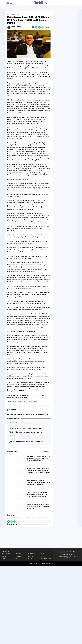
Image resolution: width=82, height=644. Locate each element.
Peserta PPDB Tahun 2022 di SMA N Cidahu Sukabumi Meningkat (26, 428)
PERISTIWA (26, 7)
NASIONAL (11, 7)
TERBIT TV (58, 7)
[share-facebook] (33, 27)
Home (9, 14)
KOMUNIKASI (44, 555)
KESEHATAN (43, 7)
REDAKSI (71, 555)
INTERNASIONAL (67, 7)
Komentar (48, 27)
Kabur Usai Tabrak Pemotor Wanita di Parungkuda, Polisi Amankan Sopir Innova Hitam (39, 506)
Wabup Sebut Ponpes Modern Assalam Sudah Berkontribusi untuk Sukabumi (28, 437)
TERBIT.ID (30, 558)
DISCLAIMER (67, 558)
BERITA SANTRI (22, 402)
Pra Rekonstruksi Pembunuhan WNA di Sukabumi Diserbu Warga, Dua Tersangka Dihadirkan (39, 458)
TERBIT (35, 402)
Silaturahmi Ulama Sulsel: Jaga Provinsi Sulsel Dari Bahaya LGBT (25, 433)
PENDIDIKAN (18, 557)
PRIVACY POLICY (73, 556)
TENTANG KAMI (65, 555)
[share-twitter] (36, 27)
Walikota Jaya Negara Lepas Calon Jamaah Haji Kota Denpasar (25, 424)
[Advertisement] (65, 20)
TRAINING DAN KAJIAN (46, 558)
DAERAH (18, 7)
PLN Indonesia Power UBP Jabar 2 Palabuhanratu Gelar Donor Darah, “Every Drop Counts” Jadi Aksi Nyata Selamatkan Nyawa (38, 470)
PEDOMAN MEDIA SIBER (63, 556)
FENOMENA (35, 7)
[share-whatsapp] (39, 27)
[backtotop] (41, 562)
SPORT (51, 7)
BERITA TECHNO (31, 553)
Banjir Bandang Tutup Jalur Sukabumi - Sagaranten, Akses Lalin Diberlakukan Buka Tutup (38, 482)
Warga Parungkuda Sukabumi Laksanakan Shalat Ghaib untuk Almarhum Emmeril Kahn (27, 442)
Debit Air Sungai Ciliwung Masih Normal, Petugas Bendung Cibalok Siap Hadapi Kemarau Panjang (38, 494)
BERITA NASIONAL (12, 402)
